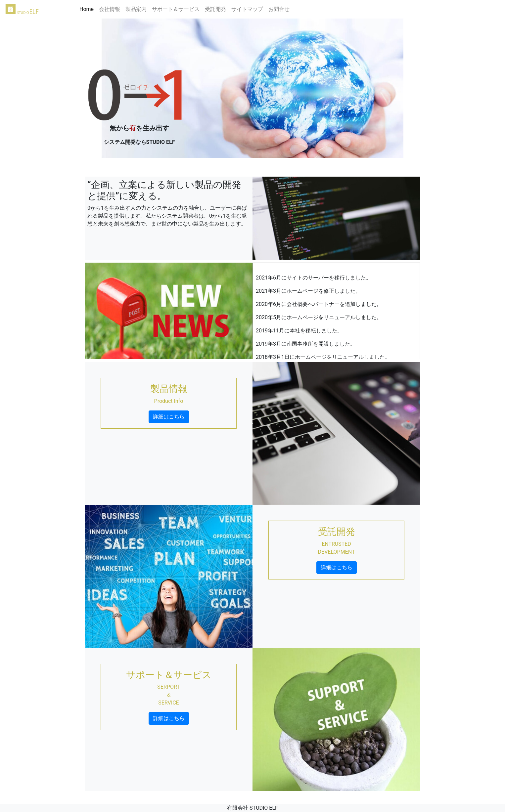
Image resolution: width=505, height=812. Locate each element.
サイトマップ (247, 9)
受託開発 (215, 9)
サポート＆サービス (176, 9)
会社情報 (110, 9)
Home (88, 9)
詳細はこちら (169, 417)
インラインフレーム (336, 311)
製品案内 (136, 9)
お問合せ (279, 9)
